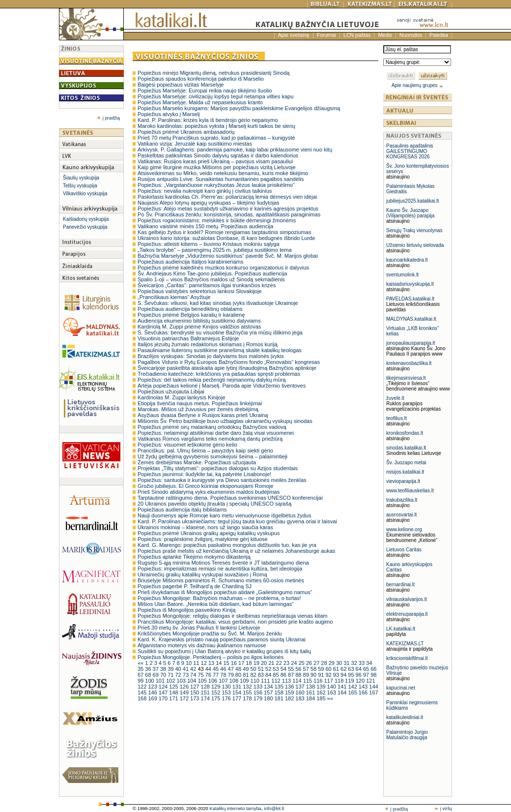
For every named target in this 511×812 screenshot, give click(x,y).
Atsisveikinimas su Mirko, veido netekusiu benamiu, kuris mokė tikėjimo (223, 173)
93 (337, 675)
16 (235, 663)
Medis (385, 35)
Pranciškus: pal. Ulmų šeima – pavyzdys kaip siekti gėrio (205, 451)
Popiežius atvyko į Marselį (169, 114)
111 (266, 681)
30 (340, 663)
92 (329, 675)
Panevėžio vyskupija (85, 227)
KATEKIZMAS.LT (405, 644)
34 (369, 663)
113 (287, 681)
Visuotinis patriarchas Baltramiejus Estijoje (188, 338)
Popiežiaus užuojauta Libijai (171, 391)
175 (216, 698)
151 (206, 692)
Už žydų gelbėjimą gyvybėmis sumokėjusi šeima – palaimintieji (213, 456)
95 (352, 675)
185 (322, 698)
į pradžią (108, 118)
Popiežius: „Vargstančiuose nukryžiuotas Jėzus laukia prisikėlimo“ (216, 185)
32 (355, 663)
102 (171, 681)
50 (254, 669)
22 (280, 663)
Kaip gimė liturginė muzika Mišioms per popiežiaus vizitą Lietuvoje (217, 167)
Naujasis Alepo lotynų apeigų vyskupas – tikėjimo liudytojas (209, 203)
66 (373, 669)
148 (174, 692)
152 (216, 692)
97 (367, 675)
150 (195, 692)
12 (205, 663)
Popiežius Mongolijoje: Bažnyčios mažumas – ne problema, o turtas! (219, 598)
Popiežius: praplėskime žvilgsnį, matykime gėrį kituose (203, 539)
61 (337, 669)
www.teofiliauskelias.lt (410, 491)
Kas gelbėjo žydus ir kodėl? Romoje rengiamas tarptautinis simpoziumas (224, 232)
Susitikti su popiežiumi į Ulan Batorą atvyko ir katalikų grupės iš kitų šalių (224, 651)
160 (300, 692)
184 (311, 698)
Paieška (439, 35)
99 (141, 681)
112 (276, 681)
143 (364, 687)
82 (254, 675)
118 (340, 681)
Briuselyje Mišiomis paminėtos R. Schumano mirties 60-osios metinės (221, 580)
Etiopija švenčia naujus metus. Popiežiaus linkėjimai (200, 403)
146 (153, 692)
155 (248, 692)
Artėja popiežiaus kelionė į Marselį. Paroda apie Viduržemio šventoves (222, 386)
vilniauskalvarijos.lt (407, 599)
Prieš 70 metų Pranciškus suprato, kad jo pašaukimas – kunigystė (216, 138)
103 (182, 681)
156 (259, 692)
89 (307, 675)
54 (284, 669)
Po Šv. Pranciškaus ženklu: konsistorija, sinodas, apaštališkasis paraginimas (229, 214)
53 (276, 669)
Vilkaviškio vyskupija (85, 194)
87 (292, 675)
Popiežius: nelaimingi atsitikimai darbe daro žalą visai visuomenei (216, 433)
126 (185, 687)
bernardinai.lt (400, 585)
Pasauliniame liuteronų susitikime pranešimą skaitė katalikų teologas (220, 350)
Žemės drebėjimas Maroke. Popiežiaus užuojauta (197, 462)
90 (314, 675)
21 (272, 663)
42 (194, 669)
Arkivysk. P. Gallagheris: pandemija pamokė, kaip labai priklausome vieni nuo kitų (235, 150)
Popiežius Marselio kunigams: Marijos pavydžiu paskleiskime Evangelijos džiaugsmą (239, 108)
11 (197, 663)
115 (308, 681)
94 (344, 675)
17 (242, 663)
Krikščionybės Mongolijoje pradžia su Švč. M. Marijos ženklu (210, 633)
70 (164, 675)
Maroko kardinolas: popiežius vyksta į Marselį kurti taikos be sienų (216, 126)
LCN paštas (357, 35)
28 (325, 663)
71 (171, 675)
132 (248, 687)
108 (235, 681)
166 (364, 692)
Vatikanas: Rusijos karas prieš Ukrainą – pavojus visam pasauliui (215, 161)
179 (259, 698)
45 (216, 669)
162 (322, 692)
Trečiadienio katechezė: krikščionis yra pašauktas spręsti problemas (219, 374)
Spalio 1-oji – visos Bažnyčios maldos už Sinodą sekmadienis (211, 279)
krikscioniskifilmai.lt (407, 658)
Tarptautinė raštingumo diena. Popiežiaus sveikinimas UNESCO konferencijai (230, 498)
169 (153, 698)
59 (322, 669)
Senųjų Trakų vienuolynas (414, 230)
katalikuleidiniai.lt (405, 717)
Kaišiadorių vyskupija (86, 219)
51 (262, 669)
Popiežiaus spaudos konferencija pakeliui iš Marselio (201, 79)
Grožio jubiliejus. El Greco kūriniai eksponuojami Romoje (205, 486)
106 (213, 681)
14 (219, 663)
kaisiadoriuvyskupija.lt (410, 284)
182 (290, 698)
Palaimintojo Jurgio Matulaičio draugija (407, 735)
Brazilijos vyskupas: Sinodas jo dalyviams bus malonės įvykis (211, 356)
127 (195, 687)
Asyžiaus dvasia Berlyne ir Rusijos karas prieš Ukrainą (203, 415)
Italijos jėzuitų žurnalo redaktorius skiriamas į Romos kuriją (208, 344)
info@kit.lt (274, 809)
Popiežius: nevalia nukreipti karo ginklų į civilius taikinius (205, 191)
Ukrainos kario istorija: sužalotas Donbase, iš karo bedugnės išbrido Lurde (226, 238)
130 (227, 687)
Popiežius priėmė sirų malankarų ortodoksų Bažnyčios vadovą (212, 427)
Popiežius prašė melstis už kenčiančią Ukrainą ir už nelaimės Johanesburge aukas (236, 551)
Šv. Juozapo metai (406, 463)
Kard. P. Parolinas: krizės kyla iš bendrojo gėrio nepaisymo (208, 120)
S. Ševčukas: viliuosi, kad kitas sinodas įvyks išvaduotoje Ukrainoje (218, 303)
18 (249, 663)
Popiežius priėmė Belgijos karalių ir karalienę (191, 315)
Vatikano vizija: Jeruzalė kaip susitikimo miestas (195, 144)
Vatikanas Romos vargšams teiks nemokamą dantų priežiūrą (210, 439)
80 (239, 675)
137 (300, 687)
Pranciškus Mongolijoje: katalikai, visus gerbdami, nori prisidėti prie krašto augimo (235, 622)
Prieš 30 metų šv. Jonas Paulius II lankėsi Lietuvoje (199, 628)
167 (373, 692)
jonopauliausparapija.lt (411, 343)
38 (164, 669)
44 (209, 669)
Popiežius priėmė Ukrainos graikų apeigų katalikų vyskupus (209, 533)
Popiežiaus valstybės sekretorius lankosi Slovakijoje (200, 291)
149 (185, 692)
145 (143, 692)
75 (201, 675)
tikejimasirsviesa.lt (406, 378)
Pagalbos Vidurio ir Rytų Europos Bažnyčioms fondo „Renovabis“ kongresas (229, 362)
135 (279, 687)
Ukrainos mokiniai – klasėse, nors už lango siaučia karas (205, 527)
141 (343, 687)
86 (284, 675)
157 (269, 692)
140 (332, 687)
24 (295, 663)
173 (195, 698)
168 (143, 698)
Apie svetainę (294, 35)
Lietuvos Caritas (404, 550)
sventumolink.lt (402, 275)
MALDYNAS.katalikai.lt (411, 319)
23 (287, 663)
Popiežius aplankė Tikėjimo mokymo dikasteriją (194, 557)
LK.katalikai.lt (401, 629)
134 (269, 687)
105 (203, 681)
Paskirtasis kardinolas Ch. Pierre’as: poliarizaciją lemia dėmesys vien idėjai (227, 197)
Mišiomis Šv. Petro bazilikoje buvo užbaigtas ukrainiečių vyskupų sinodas (225, 421)
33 (362, 663)
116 (319, 681)
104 (192, 681)
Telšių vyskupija (80, 186)
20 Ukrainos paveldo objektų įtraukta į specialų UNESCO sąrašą (214, 504)
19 (257, 663)
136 (290, 687)
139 (322, 687)
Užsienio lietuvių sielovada (415, 245)
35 (141, 669)
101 (161, 681)
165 (353, 692)
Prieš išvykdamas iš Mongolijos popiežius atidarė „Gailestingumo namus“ (225, 592)
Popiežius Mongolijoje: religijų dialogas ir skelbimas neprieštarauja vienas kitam (232, 616)
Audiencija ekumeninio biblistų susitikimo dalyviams (199, 321)
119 (350, 681)
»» (330, 698)
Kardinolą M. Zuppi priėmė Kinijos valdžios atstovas (199, 327)
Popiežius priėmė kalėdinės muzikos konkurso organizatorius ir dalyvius (223, 268)
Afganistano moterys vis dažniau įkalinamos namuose (202, 645)
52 (269, 669)
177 (238, 698)
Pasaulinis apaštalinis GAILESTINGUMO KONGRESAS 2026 (410, 151)
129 (216, 687)
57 (307, 669)
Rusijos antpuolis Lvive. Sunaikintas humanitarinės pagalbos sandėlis (221, 179)
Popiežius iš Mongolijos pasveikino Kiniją (186, 610)
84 (269, 675)
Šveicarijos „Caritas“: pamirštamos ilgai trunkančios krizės (207, 285)
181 (279, 698)
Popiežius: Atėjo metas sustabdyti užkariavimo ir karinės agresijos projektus (228, 209)
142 (353, 687)
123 (153, 687)
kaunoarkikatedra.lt (407, 260)
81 (246, 675)
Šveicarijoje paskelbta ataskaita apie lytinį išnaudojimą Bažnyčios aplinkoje (227, 368)
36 (149, 669)
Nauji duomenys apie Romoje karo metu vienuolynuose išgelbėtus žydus (224, 515)
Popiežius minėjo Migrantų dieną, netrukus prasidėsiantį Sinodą (213, 73)
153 (227, 692)
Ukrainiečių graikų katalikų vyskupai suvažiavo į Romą (202, 574)
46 (224, 669)
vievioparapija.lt (403, 481)
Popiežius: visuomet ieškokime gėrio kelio (187, 445)
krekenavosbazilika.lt (409, 363)
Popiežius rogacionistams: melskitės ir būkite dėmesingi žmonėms (217, 220)
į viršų (443, 809)
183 (300, 698)
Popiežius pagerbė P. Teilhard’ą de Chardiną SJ (195, 586)
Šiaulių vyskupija (81, 178)
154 (238, 692)
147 (164, 692)
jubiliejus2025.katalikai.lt (412, 201)
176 (227, 698)
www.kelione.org (404, 529)
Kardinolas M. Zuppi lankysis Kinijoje (182, 397)
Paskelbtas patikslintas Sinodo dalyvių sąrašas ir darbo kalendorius (218, 155)
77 (216, 675)
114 (298, 681)
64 (359, 669)
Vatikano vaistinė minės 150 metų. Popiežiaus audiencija (205, 226)
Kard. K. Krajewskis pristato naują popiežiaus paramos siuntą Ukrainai (222, 639)
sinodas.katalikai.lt (406, 448)
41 (186, 669)
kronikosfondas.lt (405, 433)
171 (174, 698)
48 (239, 669)
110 (256, 681)
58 (314, 669)
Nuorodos (411, 35)
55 (292, 669)
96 (359, 675)
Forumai (326, 35)
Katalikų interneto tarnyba (235, 809)
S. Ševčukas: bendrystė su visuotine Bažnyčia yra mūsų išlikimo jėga (220, 332)
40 (179, 669)
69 (156, 675)
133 (259, 687)
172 (185, 698)
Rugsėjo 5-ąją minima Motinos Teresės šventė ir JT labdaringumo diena (223, 563)
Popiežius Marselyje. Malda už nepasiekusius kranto (200, 102)
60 (329, 669)
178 (248, 698)
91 (322, 675)
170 (164, 698)
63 (352, 669)
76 (209, 675)
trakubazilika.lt (402, 500)
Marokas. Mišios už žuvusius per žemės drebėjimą (198, 409)
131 (238, 687)
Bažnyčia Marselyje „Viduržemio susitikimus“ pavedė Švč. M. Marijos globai (228, 256)
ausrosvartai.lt (401, 515)
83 (262, 675)
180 (269, 698)
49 (246, 669)
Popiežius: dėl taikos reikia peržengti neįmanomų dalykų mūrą (212, 380)
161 (311, 692)
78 (224, 675)
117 (329, 681)
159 (290, 692)
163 (332, 692)
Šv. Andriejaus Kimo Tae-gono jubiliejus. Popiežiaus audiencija (212, 273)
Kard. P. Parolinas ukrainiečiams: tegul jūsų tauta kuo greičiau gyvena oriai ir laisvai (237, 521)
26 (310, 663)
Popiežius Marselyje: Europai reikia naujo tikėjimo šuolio (205, 90)
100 (150, 681)
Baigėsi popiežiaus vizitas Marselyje (181, 85)
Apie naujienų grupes (418, 85)
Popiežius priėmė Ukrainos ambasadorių (186, 132)
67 (141, 675)
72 (179, 675)
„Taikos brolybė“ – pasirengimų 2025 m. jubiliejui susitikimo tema (215, 250)
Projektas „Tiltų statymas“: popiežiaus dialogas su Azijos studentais (218, 468)
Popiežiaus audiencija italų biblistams (182, 510)
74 (194, 675)
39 (171, 669)
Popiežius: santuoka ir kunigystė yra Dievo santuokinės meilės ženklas (222, 480)
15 (227, 663)
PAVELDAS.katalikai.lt (410, 299)
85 (276, 675)
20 (265, 663)
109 (245, 681)
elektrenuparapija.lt (407, 614)
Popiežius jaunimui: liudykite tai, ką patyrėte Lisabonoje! (204, 474)
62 (344, 669)
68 (149, 675)
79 (232, 675)
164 (343, 692)
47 (232, 669)
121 (370, 681)
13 (212, 663)
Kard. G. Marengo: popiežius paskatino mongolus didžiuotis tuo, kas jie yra (227, 545)
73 (186, 675)
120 (361, 681)
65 (367, 669)
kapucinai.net (401, 688)
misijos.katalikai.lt (405, 472)
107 (224, 681)
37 (156, 669)
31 (347, 663)
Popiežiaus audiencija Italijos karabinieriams (190, 262)
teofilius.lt (397, 418)
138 (311, 687)
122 (143, 687)
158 (279, 692)
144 (373, 687)
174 (206, 698)
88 (299, 675)
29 (332, 663)
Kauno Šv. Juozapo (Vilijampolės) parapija (410, 213)
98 (373, 675)
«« (141, 663)
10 (189, 663)
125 (174, 687)
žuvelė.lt (395, 398)
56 (299, 669)
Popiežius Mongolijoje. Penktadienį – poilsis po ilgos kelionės (211, 657)
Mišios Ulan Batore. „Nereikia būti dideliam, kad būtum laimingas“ (216, 604)
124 (164, 687)
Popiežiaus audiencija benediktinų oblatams (190, 309)
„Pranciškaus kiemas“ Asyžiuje (174, 297)
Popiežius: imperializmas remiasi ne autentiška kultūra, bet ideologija (220, 569)
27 (317, 663)
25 (302, 663)
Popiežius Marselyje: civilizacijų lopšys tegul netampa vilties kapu (215, 96)
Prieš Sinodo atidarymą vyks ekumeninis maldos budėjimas (209, 492)
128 (206, 687)
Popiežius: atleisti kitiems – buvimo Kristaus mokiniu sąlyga (209, 244)
